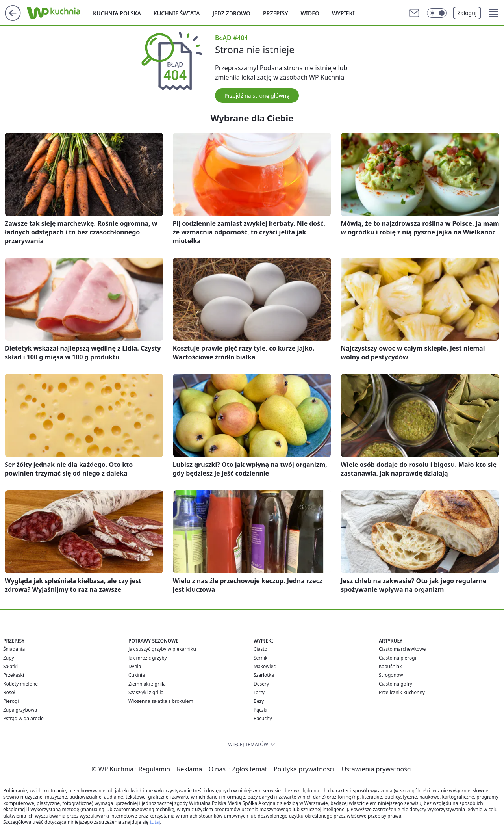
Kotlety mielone (20, 684)
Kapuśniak (390, 666)
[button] (493, 13)
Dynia (135, 666)
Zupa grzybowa (20, 710)
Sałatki (10, 666)
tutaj (155, 822)
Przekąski (14, 675)
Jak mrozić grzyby (148, 658)
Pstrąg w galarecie (23, 718)
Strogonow (391, 675)
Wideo (310, 13)
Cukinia (137, 675)
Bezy (259, 701)
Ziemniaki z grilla (147, 684)
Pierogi (11, 701)
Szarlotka (264, 675)
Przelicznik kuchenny (402, 692)
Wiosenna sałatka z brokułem (161, 701)
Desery (261, 684)
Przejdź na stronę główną (257, 96)
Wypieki (343, 13)
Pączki (260, 710)
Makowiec (265, 666)
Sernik (260, 658)
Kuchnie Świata (177, 13)
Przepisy (275, 13)
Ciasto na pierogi (397, 658)
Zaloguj (467, 13)
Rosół (9, 692)
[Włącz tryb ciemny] (437, 13)
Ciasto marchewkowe (402, 649)
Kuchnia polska (117, 13)
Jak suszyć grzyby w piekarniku (162, 649)
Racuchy (263, 718)
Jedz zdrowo (232, 13)
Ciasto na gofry (396, 684)
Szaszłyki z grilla (146, 692)
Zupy (9, 658)
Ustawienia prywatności (375, 769)
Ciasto (260, 649)
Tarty (259, 692)
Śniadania (14, 649)
